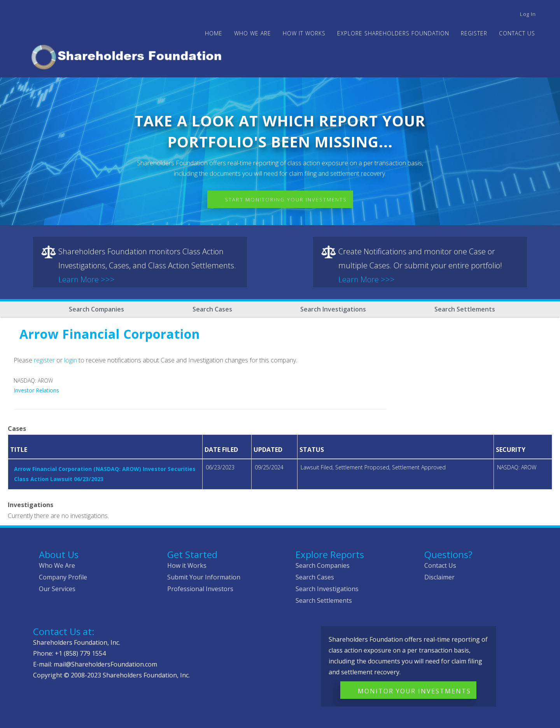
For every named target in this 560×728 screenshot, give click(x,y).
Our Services (57, 589)
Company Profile (63, 577)
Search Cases (212, 309)
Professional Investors (200, 589)
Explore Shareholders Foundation (393, 33)
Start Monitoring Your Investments (286, 199)
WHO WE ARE (253, 33)
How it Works (187, 565)
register (44, 360)
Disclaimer (439, 577)
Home (214, 33)
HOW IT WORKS (304, 33)
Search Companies (96, 309)
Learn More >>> (87, 279)
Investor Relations (36, 390)
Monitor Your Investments (414, 691)
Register (474, 33)
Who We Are (57, 565)
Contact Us (517, 33)
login (71, 360)
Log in (528, 14)
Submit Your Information (204, 577)
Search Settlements (465, 309)
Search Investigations (333, 309)
